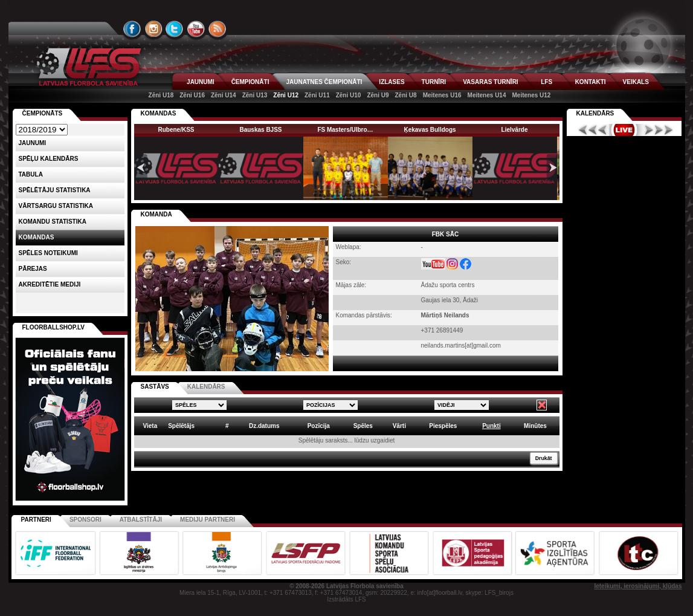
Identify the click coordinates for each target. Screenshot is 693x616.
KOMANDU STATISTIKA (53, 222)
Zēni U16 (192, 95)
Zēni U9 (378, 95)
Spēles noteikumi (48, 253)
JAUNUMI (201, 82)
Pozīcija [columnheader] (319, 426)
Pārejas (33, 269)
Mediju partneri (208, 520)
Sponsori (85, 520)
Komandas (37, 237)
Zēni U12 (286, 95)
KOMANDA (156, 214)
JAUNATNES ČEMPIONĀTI (324, 82)
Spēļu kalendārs (49, 159)
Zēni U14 (224, 95)
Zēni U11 (317, 95)
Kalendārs (595, 113)
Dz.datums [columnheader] (264, 426)
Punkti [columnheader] (492, 426)
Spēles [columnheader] (363, 426)
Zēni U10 (349, 95)
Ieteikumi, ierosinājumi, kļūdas (638, 586)
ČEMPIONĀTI (250, 82)
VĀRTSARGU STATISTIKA (56, 206)
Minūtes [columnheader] (535, 426)
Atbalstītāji (141, 520)
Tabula (31, 174)
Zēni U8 (406, 95)
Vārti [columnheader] (399, 426)
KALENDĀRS (206, 387)
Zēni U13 (255, 95)
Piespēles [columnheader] (443, 426)
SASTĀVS (155, 387)
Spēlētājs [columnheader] (181, 426)
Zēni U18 (161, 95)
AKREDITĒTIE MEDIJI (50, 284)
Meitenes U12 (531, 95)
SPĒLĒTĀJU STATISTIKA (55, 190)
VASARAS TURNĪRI (490, 82)
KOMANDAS (159, 113)
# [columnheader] (227, 426)
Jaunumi (33, 143)
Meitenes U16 (442, 95)
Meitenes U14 (487, 95)
